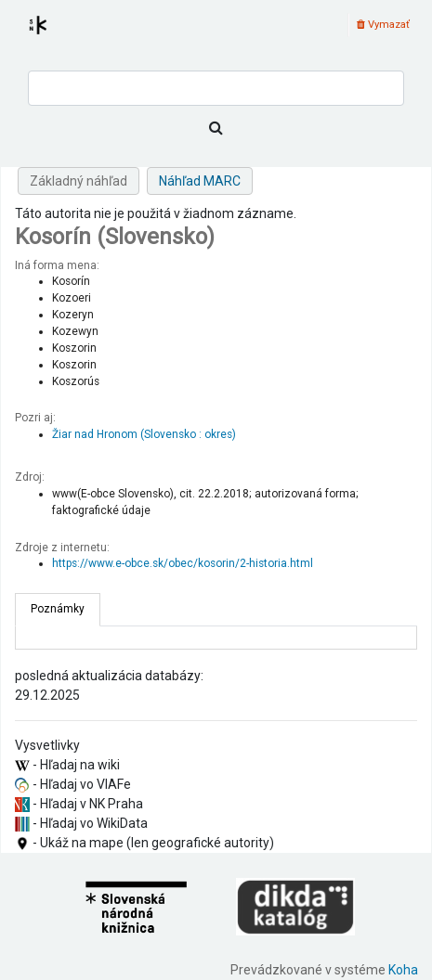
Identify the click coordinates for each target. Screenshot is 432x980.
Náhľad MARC (200, 181)
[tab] (58, 610)
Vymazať (383, 25)
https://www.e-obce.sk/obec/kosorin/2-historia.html (183, 563)
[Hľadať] (216, 128)
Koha (403, 970)
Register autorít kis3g (55, 36)
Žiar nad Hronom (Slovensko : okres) (144, 434)
